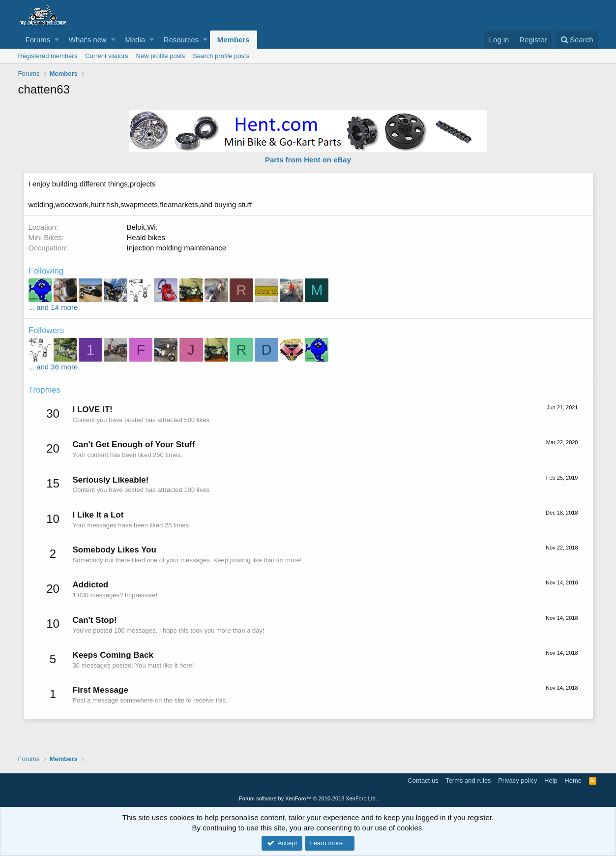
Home (573, 780)
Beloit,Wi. (142, 227)
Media (135, 40)
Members (234, 40)
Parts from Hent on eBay (308, 160)
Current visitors (106, 56)
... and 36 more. (54, 367)
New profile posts (161, 56)
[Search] (577, 40)
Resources (181, 40)
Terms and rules (468, 780)
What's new (88, 40)
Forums (38, 40)
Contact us (423, 780)
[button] (57, 40)
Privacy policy (517, 780)
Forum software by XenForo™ (308, 798)
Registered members (48, 56)
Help (551, 780)
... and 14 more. (54, 307)
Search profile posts (221, 56)
